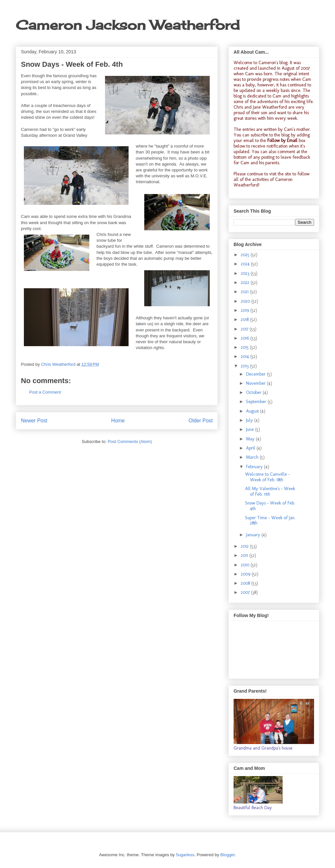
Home (118, 421)
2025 (246, 255)
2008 (246, 583)
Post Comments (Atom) (130, 442)
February (255, 467)
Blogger (228, 855)
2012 (245, 546)
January (254, 535)
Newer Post (34, 421)
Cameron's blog (273, 63)
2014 (246, 356)
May (251, 439)
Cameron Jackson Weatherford (128, 25)
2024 (246, 264)
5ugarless (185, 855)
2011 (245, 555)
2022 (246, 283)
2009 (246, 574)
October (254, 392)
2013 (245, 366)
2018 (245, 319)
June (251, 429)
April (251, 448)
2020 (246, 301)
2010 (246, 565)
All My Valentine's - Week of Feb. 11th (270, 491)
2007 (246, 592)
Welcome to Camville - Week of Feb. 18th (267, 477)
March (253, 457)
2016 (246, 338)
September (257, 402)
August (253, 411)
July (250, 420)
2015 (245, 347)
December (256, 374)
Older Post (201, 421)
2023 (246, 273)
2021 (245, 292)
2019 (246, 310)
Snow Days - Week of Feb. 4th (270, 506)
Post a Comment (45, 392)
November (256, 383)
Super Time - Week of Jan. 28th (270, 521)
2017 (245, 329)
